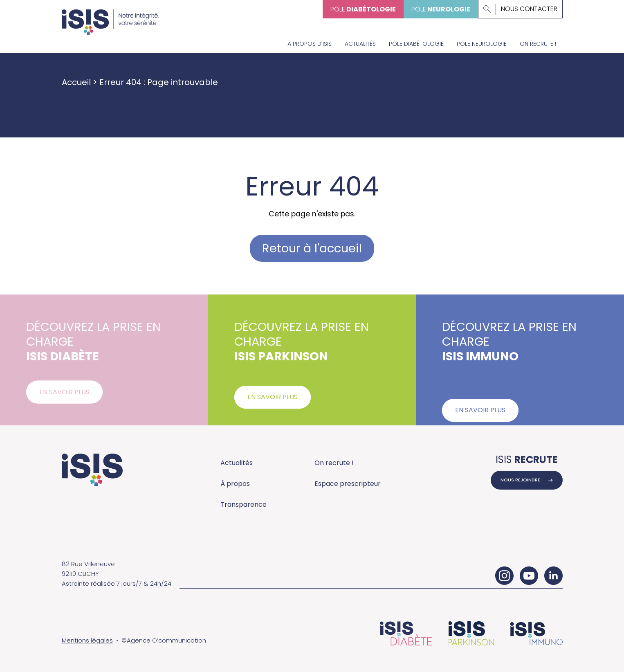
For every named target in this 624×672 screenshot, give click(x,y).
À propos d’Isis (310, 44)
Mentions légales (87, 640)
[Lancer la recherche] (487, 9)
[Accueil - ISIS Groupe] (110, 17)
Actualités (360, 44)
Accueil (76, 82)
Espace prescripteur (348, 484)
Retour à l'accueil (312, 248)
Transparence (244, 505)
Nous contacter (529, 9)
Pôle (363, 9)
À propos (235, 484)
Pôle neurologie (482, 44)
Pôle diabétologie (416, 44)
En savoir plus (64, 396)
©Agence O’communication (164, 640)
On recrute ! (538, 44)
